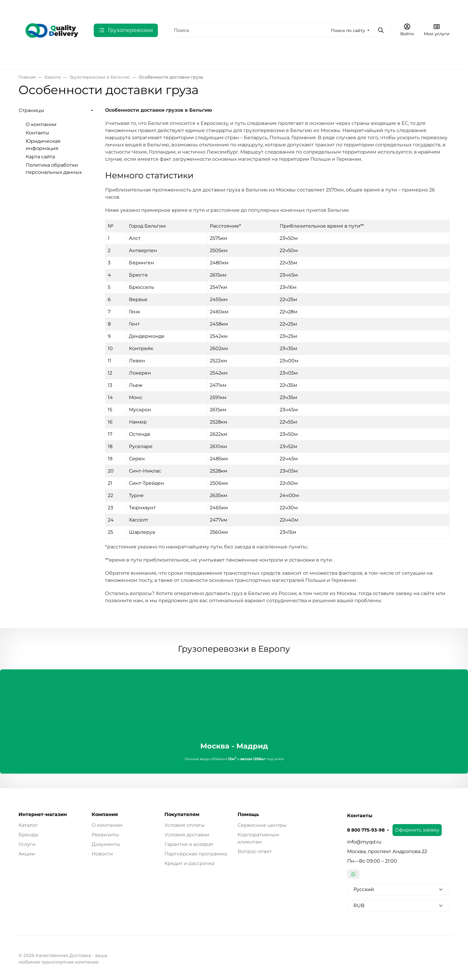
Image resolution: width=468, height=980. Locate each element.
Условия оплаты (185, 825)
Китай (176, 57)
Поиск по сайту (348, 30)
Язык (63, 7)
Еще (293, 7)
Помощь (248, 815)
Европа (58, 57)
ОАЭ (129, 57)
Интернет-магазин (43, 815)
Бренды (29, 835)
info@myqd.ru (364, 842)
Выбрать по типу (212, 57)
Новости (102, 854)
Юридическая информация (211, 7)
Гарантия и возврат (189, 844)
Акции (27, 854)
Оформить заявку (389, 7)
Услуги (27, 844)
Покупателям (182, 815)
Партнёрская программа (196, 854)
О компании (128, 7)
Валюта (29, 7)
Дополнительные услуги (269, 57)
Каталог (28, 825)
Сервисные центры (262, 825)
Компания (105, 815)
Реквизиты (105, 835)
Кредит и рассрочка (189, 863)
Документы (106, 844)
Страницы (31, 110)
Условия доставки (187, 835)
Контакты (163, 7)
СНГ (85, 57)
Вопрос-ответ (255, 851)
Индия (152, 57)
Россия (27, 57)
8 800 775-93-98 (338, 7)
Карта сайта (266, 7)
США (109, 57)
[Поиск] (280, 30)
